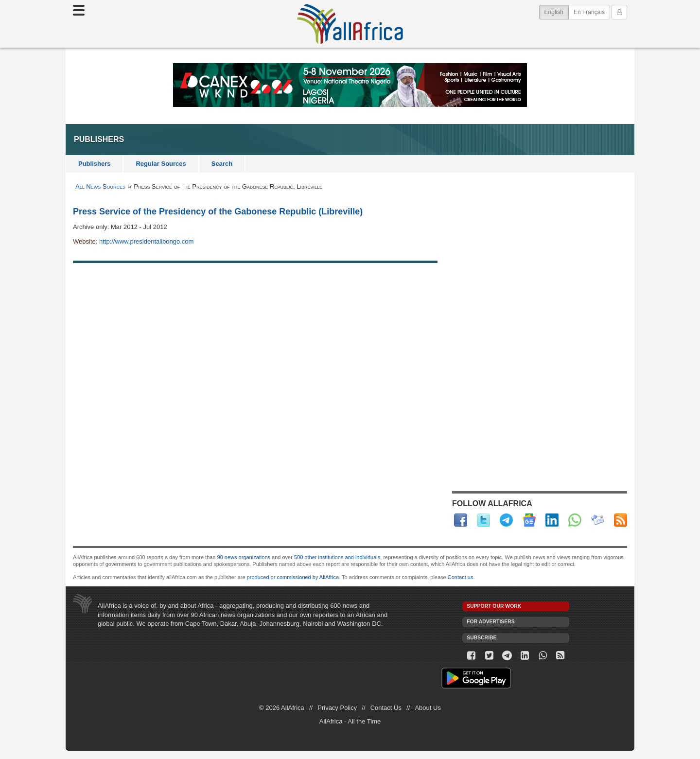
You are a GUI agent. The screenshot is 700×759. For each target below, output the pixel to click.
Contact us (461, 577)
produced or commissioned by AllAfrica (293, 577)
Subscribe (481, 638)
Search (222, 164)
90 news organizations (244, 557)
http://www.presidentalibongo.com (146, 241)
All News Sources (100, 186)
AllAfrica (350, 24)
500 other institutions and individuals (337, 557)
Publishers (94, 164)
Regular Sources (161, 164)
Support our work (494, 606)
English (557, 11)
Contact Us (386, 708)
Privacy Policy (337, 708)
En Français (589, 12)
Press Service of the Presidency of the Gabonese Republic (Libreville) (218, 212)
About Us (428, 708)
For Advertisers (490, 622)
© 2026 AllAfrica (282, 708)
